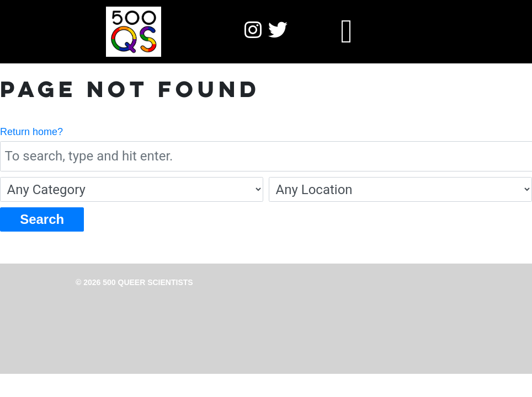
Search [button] (42, 219)
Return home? (31, 132)
